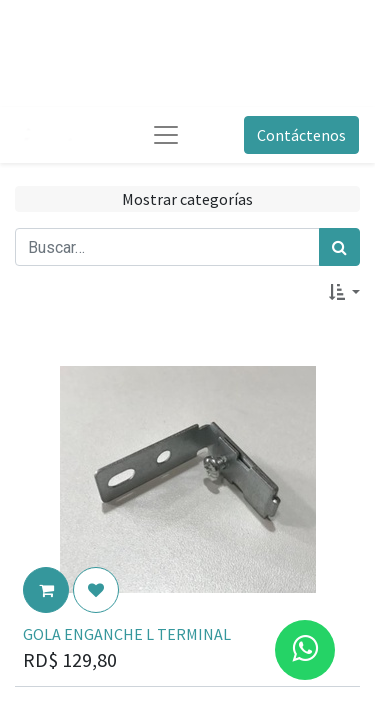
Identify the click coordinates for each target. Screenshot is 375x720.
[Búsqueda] (339, 247)
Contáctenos (301, 135)
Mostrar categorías (187, 199)
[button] (344, 292)
